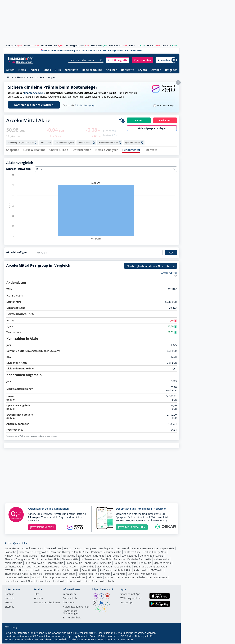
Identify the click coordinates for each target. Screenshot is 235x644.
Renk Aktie (145, 563)
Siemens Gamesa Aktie (145, 549)
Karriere (10, 599)
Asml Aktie (27, 582)
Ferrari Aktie (33, 567)
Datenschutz (70, 599)
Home (10, 77)
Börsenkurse (12, 549)
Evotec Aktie (12, 582)
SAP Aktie (106, 563)
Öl (148, 46)
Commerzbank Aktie (151, 556)
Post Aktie (10, 553)
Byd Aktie (119, 560)
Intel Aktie (128, 578)
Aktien (10, 70)
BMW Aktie (157, 571)
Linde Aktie (161, 578)
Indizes (34, 70)
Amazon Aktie (13, 556)
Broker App (127, 603)
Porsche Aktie (53, 574)
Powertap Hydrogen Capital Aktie (70, 553)
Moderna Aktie (123, 567)
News (22, 70)
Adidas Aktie (95, 578)
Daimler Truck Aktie (125, 563)
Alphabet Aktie (123, 571)
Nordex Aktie (112, 578)
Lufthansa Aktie (90, 560)
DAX (8, 46)
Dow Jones (90, 549)
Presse (9, 603)
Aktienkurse (29, 549)
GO (171, 253)
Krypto (142, 70)
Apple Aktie (91, 563)
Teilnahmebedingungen (85, 105)
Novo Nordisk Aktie (30, 571)
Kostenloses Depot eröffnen (34, 105)
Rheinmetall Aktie (50, 556)
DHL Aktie (99, 556)
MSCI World (46, 46)
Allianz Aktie (52, 560)
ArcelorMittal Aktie (35, 77)
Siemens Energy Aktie (17, 560)
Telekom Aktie (86, 567)
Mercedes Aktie (163, 563)
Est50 (26, 46)
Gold (164, 46)
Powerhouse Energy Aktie (33, 553)
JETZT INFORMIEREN (42, 528)
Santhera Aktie (132, 553)
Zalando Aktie (40, 578)
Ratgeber (171, 70)
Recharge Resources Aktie (106, 553)
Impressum (69, 595)
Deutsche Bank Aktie (139, 560)
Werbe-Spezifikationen (47, 603)
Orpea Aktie (167, 549)
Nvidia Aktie (30, 556)
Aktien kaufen (108, 582)
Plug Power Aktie (34, 563)
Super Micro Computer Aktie (150, 567)
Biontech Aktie (55, 563)
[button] (118, 60)
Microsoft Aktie (13, 563)
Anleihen (112, 70)
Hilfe (36, 595)
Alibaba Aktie (144, 578)
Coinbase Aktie (71, 571)
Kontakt (9, 595)
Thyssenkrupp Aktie (16, 574)
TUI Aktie (37, 560)
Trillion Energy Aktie (155, 553)
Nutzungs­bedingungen (76, 607)
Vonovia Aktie (149, 574)
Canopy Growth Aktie (17, 578)
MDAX (67, 549)
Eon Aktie (133, 574)
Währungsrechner (131, 599)
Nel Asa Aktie (161, 560)
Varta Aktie (119, 574)
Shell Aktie (92, 582)
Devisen (156, 70)
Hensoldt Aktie (51, 567)
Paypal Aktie (69, 567)
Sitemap (10, 607)
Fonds (47, 70)
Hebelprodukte (92, 70)
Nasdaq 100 (106, 549)
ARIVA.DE (89, 640)
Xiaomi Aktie (103, 574)
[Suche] (102, 60)
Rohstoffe (128, 70)
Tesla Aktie (69, 556)
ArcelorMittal (169, 273)
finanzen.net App (130, 595)
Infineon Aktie (52, 571)
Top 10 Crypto (71, 46)
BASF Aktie (113, 556)
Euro (131, 46)
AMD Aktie (106, 571)
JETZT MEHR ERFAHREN (132, 528)
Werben (38, 599)
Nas (93, 46)
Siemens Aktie (70, 560)
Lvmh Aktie (60, 582)
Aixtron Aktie (43, 582)
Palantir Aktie (90, 571)
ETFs (58, 70)
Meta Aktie (36, 574)
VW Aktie (106, 560)
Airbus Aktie (141, 571)
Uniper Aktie (76, 582)
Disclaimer (69, 603)
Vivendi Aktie (104, 567)
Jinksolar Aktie (74, 563)
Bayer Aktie (84, 556)
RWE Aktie (11, 571)
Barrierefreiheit (72, 618)
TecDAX (78, 549)
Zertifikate (71, 70)
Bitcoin (112, 46)
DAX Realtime (53, 549)
